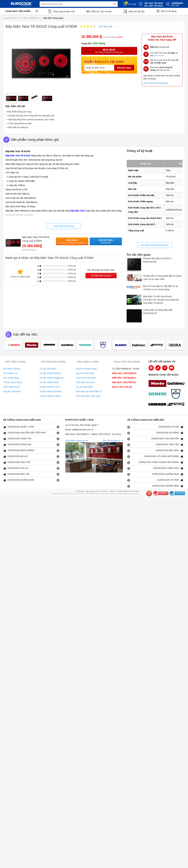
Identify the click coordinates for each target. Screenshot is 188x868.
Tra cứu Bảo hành (84, 387)
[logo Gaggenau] (177, 384)
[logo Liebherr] (158, 405)
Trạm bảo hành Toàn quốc (88, 396)
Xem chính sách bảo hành (156, 83)
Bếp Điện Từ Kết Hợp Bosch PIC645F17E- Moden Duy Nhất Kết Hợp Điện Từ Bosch (161, 300)
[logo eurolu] (177, 405)
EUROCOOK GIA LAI (31, 468)
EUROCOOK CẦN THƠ (31, 462)
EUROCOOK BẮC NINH (155, 451)
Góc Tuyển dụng (11, 378)
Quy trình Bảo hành (85, 373)
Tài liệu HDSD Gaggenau (52, 378)
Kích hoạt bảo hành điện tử (89, 391)
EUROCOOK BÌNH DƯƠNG (31, 451)
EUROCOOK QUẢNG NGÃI (31, 480)
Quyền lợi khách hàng (86, 369)
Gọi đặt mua (106, 242)
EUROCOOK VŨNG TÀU (31, 439)
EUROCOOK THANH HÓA (155, 468)
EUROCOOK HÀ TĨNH (155, 480)
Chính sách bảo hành (86, 378)
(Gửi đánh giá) (106, 27)
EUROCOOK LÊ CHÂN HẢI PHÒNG (155, 456)
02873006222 (83, 434)
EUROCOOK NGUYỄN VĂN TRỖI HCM (31, 433)
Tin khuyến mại (11, 373)
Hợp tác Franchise (12, 391)
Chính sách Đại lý (12, 387)
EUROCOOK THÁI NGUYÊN (155, 439)
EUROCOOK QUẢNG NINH (155, 474)
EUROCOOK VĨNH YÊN (155, 445)
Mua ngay (72, 242)
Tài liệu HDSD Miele (49, 382)
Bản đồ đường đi (113, 440)
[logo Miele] (158, 384)
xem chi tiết (159, 56)
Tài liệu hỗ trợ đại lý (13, 382)
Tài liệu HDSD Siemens (51, 391)
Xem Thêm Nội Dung (64, 226)
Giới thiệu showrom (77, 440)
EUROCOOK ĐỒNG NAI (31, 445)
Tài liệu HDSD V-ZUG (50, 387)
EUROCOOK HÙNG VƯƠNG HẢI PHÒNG (155, 462)
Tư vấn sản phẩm (48, 369)
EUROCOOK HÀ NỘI (155, 427)
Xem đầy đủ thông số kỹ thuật (154, 245)
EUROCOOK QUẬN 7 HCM (31, 427)
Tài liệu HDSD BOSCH (50, 373)
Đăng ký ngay (124, 68)
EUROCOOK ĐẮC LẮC (31, 474)
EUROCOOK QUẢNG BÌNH (155, 486)
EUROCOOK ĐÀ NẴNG (155, 433)
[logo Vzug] (177, 394)
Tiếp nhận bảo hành (85, 382)
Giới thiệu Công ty (12, 369)
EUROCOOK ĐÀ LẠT (31, 456)
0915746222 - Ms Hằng (110, 434)
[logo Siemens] (158, 394)
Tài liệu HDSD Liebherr (51, 396)
